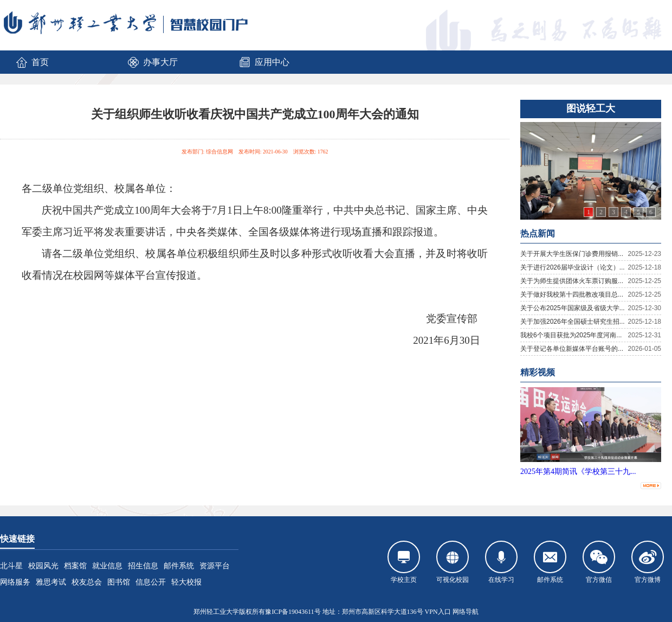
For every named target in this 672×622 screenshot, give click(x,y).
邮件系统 (179, 566)
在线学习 (501, 562)
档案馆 (75, 566)
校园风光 (43, 566)
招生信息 (143, 566)
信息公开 (151, 582)
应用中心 (264, 62)
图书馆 (119, 582)
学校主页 (404, 562)
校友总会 (87, 582)
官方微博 (648, 562)
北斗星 (11, 566)
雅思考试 (51, 582)
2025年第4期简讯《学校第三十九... (578, 472)
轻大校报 (186, 582)
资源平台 (215, 566)
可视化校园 (453, 562)
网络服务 (15, 582)
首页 (32, 62)
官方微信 (599, 562)
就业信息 (107, 566)
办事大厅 (152, 62)
